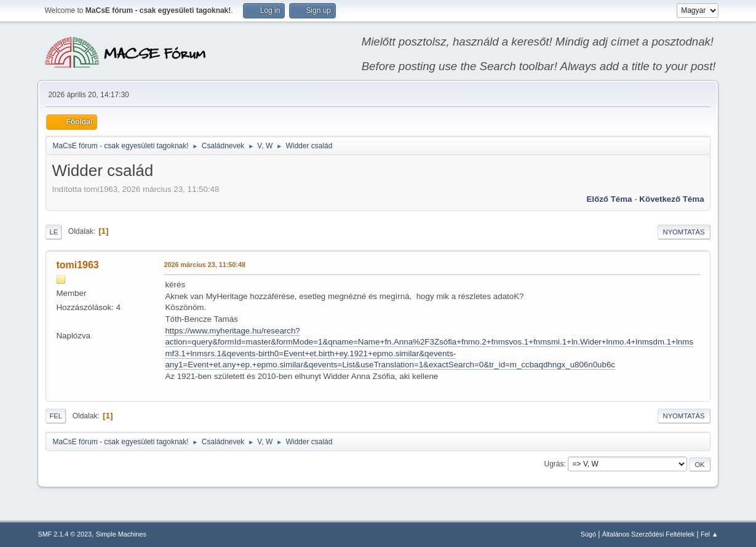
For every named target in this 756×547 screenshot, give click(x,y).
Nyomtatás (684, 232)
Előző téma (609, 199)
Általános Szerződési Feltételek (648, 534)
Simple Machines (121, 534)
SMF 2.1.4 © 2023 (65, 534)
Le (54, 232)
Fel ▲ (710, 534)
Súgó (588, 534)
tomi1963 (77, 265)
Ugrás (554, 464)
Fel (56, 416)
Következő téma (671, 199)
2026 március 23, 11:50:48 (204, 265)
